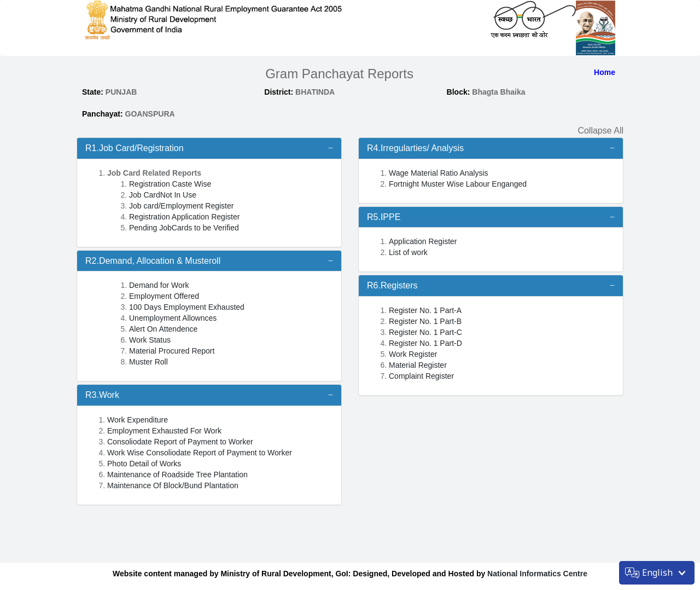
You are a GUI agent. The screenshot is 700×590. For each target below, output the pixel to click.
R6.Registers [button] (392, 285)
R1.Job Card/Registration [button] (135, 148)
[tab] (209, 148)
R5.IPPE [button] (384, 217)
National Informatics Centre (536, 574)
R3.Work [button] (102, 395)
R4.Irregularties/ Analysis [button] (415, 148)
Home (605, 72)
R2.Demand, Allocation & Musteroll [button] (153, 261)
